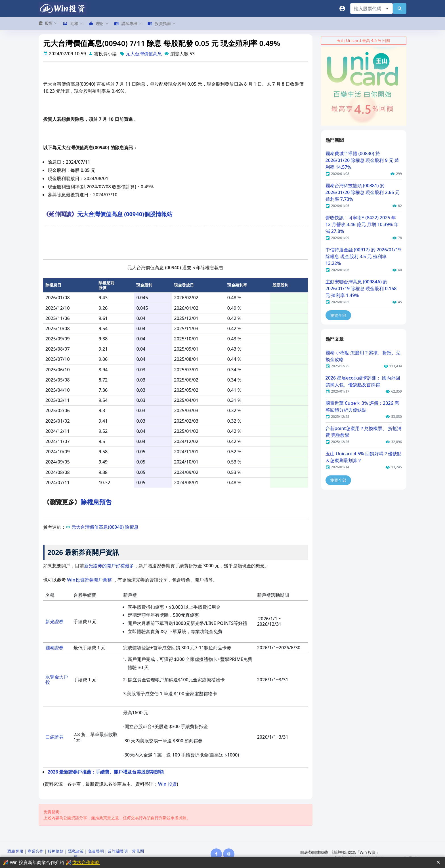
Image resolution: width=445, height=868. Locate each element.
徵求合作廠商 (86, 862)
